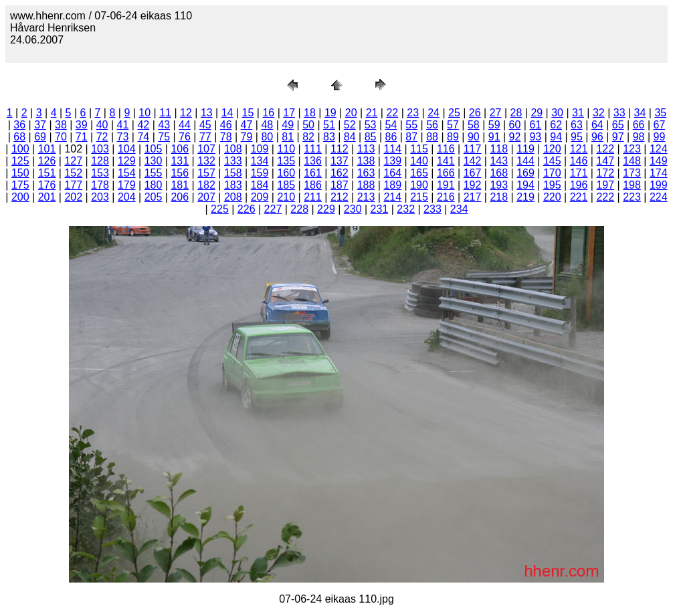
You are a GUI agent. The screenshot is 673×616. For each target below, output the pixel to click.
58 (474, 125)
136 (313, 161)
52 (350, 125)
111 (313, 149)
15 (248, 113)
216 (446, 197)
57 (453, 125)
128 (100, 161)
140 (419, 161)
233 (432, 209)
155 (154, 173)
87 (411, 137)
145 (552, 161)
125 (20, 161)
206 (180, 197)
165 (419, 173)
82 (308, 137)
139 (392, 161)
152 (73, 173)
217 (473, 197)
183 (233, 185)
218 (499, 197)
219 (525, 197)
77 (205, 137)
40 (102, 125)
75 (164, 137)
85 (371, 137)
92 (515, 137)
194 (525, 185)
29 (537, 113)
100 (20, 149)
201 (47, 197)
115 (419, 149)
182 (206, 185)
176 (47, 185)
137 (340, 161)
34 (640, 113)
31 (578, 113)
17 (289, 113)
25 (454, 113)
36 (19, 125)
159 (260, 173)
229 (326, 209)
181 (180, 185)
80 (267, 137)
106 (180, 149)
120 (552, 149)
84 (350, 137)
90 (474, 137)
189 (392, 185)
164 (392, 173)
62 (556, 125)
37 (40, 125)
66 (639, 125)
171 (579, 173)
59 (494, 125)
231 (380, 209)
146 (579, 161)
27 (496, 113)
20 (351, 113)
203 (100, 197)
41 (123, 125)
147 (605, 161)
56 (432, 125)
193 (499, 185)
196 (579, 185)
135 (286, 161)
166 (446, 173)
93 (535, 137)
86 (391, 137)
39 (82, 125)
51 (329, 125)
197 (605, 185)
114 (392, 149)
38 (61, 125)
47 (247, 125)
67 (659, 125)
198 (632, 185)
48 (267, 125)
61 (535, 125)
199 (659, 185)
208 (233, 197)
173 (632, 173)
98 (639, 137)
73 (123, 137)
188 (366, 185)
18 (310, 113)
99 (659, 137)
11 (165, 113)
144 (525, 161)
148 (632, 161)
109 (260, 149)
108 (233, 149)
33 (619, 113)
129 (127, 161)
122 (605, 149)
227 (273, 209)
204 (127, 197)
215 (419, 197)
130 (154, 161)
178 (100, 185)
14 (227, 113)
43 (164, 125)
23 (413, 113)
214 (392, 197)
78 (226, 137)
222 (605, 197)
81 (288, 137)
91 (494, 137)
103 (100, 149)
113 (366, 149)
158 (233, 173)
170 (552, 173)
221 (579, 197)
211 (313, 197)
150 (20, 173)
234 (459, 209)
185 (286, 185)
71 (82, 137)
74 (143, 137)
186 (313, 185)
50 (308, 125)
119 (525, 149)
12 (186, 113)
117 (473, 149)
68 (19, 137)
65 (618, 125)
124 (659, 149)
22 (392, 113)
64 (597, 125)
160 (286, 173)
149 (659, 161)
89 (453, 137)
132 (206, 161)
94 (556, 137)
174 (659, 173)
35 (660, 113)
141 (446, 161)
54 (391, 125)
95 (577, 137)
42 (143, 125)
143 (499, 161)
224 (659, 197)
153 (100, 173)
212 (340, 197)
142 (473, 161)
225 (220, 209)
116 (446, 149)
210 (286, 197)
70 (61, 137)
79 (247, 137)
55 (411, 125)
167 (473, 173)
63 (577, 125)
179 (127, 185)
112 (340, 149)
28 (516, 113)
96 (597, 137)
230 (353, 209)
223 (632, 197)
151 (47, 173)
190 (419, 185)
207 (206, 197)
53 (371, 125)
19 (330, 113)
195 (552, 185)
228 (299, 209)
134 (260, 161)
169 (525, 173)
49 (288, 125)
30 (557, 113)
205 (154, 197)
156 (180, 173)
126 (47, 161)
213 (366, 197)
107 (206, 149)
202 (73, 197)
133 (233, 161)
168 (499, 173)
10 (145, 113)
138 (366, 161)
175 (20, 185)
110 (286, 149)
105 (154, 149)
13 (207, 113)
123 (632, 149)
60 (515, 125)
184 (260, 185)
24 (434, 113)
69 (40, 137)
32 (599, 113)
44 (185, 125)
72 (102, 137)
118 (499, 149)
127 (73, 161)
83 (329, 137)
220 (552, 197)
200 (20, 197)
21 (372, 113)
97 (618, 137)
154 (127, 173)
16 (268, 113)
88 (432, 137)
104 (127, 149)
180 (154, 185)
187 (340, 185)
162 (340, 173)
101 (47, 149)
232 (406, 209)
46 (226, 125)
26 (475, 113)
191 (446, 185)
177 (73, 185)
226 (247, 209)
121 (579, 149)
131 (180, 161)
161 (313, 173)
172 (605, 173)
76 (185, 137)
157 (206, 173)
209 (260, 197)
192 (473, 185)
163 (366, 173)
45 (205, 125)
